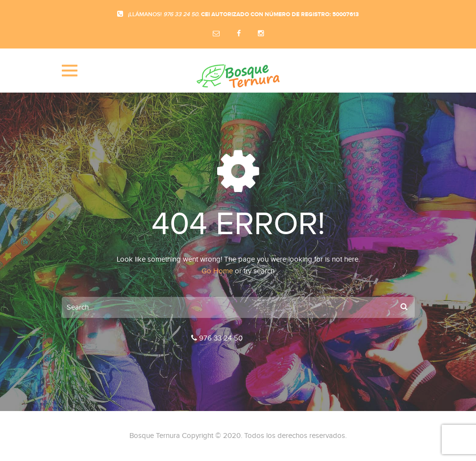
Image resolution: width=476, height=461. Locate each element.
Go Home (217, 271)
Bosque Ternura (155, 436)
